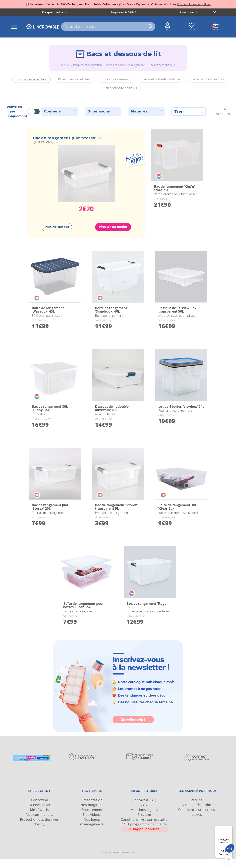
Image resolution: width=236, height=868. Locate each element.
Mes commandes (39, 823)
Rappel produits (144, 837)
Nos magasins (92, 813)
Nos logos (92, 828)
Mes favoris (39, 818)
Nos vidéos (92, 823)
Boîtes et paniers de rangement (125, 65)
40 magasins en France (56, 12)
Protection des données (39, 828)
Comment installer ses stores (197, 821)
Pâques (197, 808)
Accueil (65, 65)
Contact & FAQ (144, 808)
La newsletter (39, 813)
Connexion (39, 808)
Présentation (92, 808)
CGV (144, 813)
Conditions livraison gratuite (144, 828)
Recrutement (189, 12)
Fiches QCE (39, 833)
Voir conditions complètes (194, 4)
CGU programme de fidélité (144, 833)
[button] (230, 848)
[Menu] (230, 828)
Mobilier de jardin (197, 813)
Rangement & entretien (87, 65)
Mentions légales (144, 818)
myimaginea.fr (92, 833)
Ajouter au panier (113, 227)
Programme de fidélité (125, 12)
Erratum (144, 823)
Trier (189, 111)
